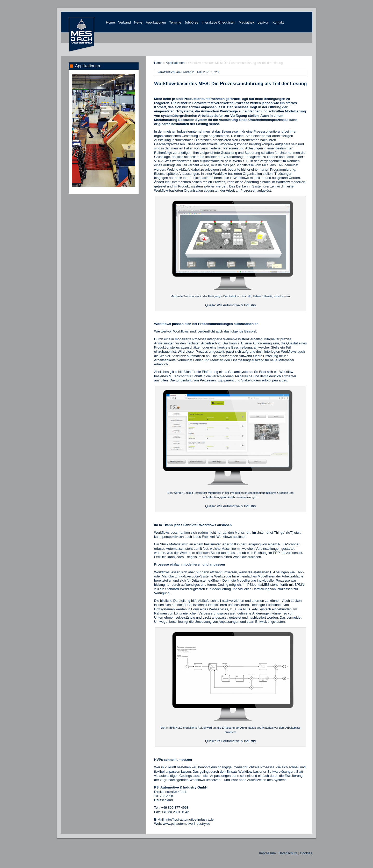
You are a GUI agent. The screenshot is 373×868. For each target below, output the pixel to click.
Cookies (306, 853)
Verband (124, 22)
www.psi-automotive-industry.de (187, 824)
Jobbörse (191, 22)
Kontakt (278, 22)
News (138, 22)
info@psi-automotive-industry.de (190, 819)
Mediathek (247, 22)
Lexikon (263, 22)
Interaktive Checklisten (218, 22)
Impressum (267, 853)
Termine (175, 22)
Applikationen (156, 22)
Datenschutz (288, 853)
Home (110, 22)
